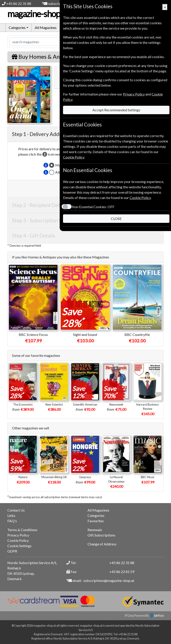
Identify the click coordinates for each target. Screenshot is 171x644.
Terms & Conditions (22, 530)
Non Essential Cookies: (93, 207)
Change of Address (102, 544)
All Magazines (46, 27)
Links (11, 515)
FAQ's (12, 521)
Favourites (96, 521)
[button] (46, 165)
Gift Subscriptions (101, 535)
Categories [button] (17, 27)
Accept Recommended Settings (116, 110)
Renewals (95, 530)
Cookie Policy (18, 540)
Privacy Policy (18, 535)
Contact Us (16, 510)
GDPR (12, 551)
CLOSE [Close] (116, 218)
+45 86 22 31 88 (19, 3)
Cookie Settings (19, 546)
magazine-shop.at (43, 14)
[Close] (165, 7)
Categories (96, 515)
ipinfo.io (157, 616)
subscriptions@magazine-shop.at (109, 580)
